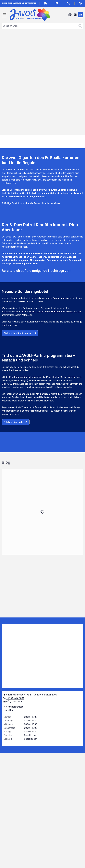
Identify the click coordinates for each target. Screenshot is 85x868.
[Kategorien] (4, 15)
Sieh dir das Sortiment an (20, 333)
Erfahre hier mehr (16, 422)
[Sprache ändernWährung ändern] (70, 15)
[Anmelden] (75, 15)
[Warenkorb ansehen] (81, 15)
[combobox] (42, 26)
